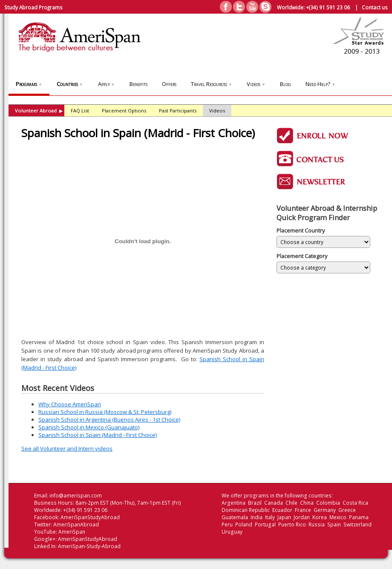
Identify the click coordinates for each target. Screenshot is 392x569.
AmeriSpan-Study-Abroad (89, 546)
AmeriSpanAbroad (76, 524)
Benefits (138, 84)
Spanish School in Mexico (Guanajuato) (89, 427)
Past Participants (178, 111)
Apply (107, 84)
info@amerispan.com (76, 496)
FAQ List (80, 111)
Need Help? (320, 84)
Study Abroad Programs (33, 7)
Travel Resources (212, 84)
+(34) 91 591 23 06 (328, 7)
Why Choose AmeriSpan (70, 404)
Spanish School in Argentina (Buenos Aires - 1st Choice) (109, 420)
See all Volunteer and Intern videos (67, 448)
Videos (256, 84)
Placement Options (124, 111)
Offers (169, 84)
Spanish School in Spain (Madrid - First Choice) (98, 435)
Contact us (375, 7)
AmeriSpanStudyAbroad (90, 517)
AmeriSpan (72, 532)
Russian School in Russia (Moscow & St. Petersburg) (105, 412)
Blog (285, 84)
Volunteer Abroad (39, 111)
